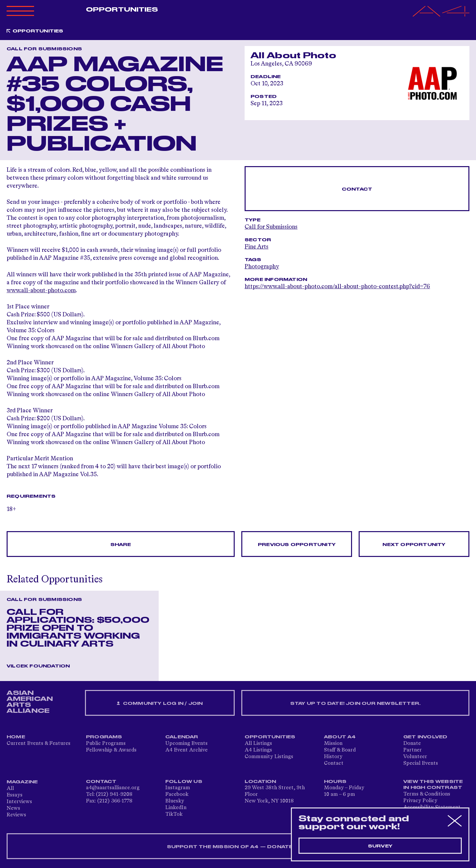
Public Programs (106, 744)
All (10, 789)
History (333, 757)
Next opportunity (414, 545)
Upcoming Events (186, 744)
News (13, 808)
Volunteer (415, 757)
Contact (357, 189)
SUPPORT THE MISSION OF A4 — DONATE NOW (238, 847)
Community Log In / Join (160, 704)
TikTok (174, 814)
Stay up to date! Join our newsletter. (355, 704)
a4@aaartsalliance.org (113, 788)
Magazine (22, 782)
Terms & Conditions (427, 794)
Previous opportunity (297, 545)
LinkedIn (176, 808)
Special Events (421, 763)
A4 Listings (258, 750)
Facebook (177, 795)
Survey (380, 846)
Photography (262, 267)
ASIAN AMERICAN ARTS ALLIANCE (30, 702)
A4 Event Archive (186, 750)
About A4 (340, 737)
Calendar (182, 737)
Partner (413, 750)
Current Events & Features (39, 744)
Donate (412, 744)
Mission (333, 744)
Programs (104, 737)
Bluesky (175, 801)
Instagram (178, 788)
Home (16, 737)
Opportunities (122, 10)
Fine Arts (257, 247)
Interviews (19, 802)
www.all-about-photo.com (41, 291)
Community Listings (269, 757)
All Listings (258, 744)
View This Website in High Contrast (433, 785)
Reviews (16, 815)
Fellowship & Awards (111, 750)
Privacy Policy (420, 801)
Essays (15, 795)
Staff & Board (340, 750)
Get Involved (425, 737)
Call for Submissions (271, 227)
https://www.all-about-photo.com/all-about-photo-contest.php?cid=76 (337, 287)
